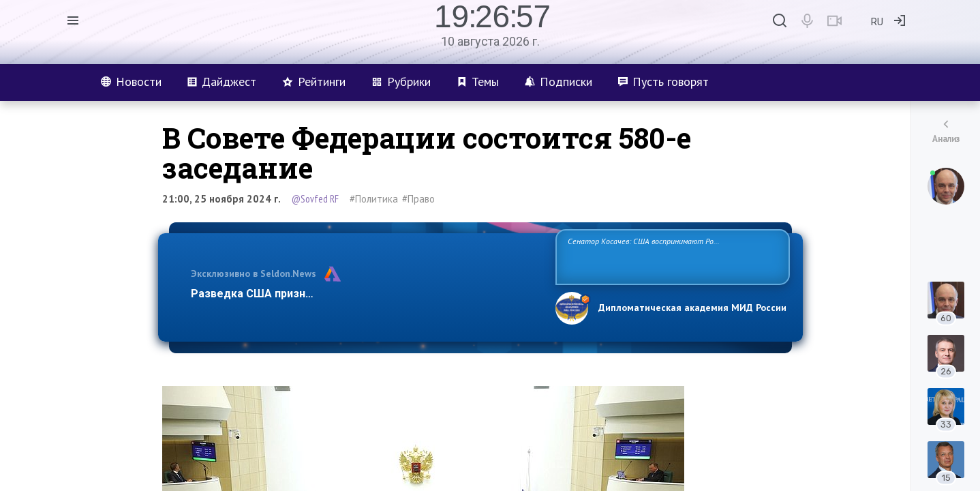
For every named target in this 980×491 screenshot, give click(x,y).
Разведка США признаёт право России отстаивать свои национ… (366, 294)
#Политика (374, 199)
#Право (418, 199)
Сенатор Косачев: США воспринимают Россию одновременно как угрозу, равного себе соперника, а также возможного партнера (671, 256)
